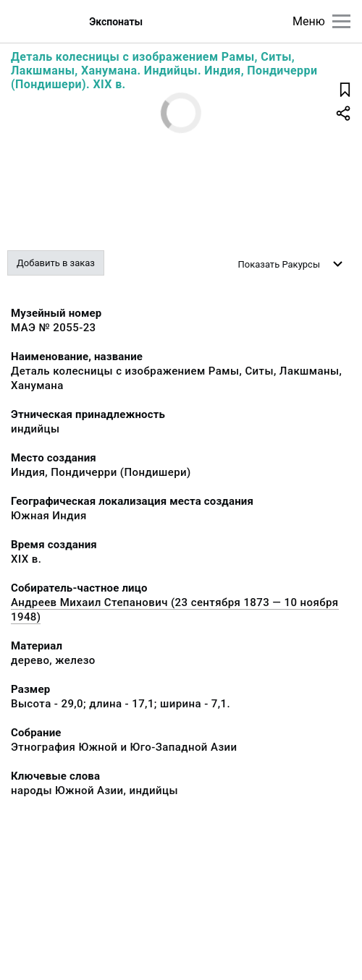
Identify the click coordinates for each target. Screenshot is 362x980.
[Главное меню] (341, 21)
